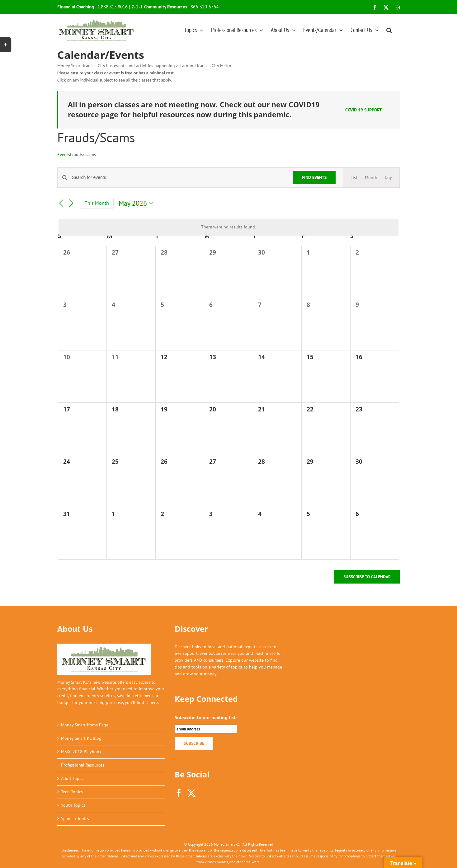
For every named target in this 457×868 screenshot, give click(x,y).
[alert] (228, 227)
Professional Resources (83, 765)
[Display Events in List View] (354, 178)
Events (64, 155)
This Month (97, 203)
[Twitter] (191, 793)
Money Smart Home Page (85, 725)
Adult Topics (73, 778)
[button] (389, 30)
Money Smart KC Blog (81, 738)
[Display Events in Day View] (388, 178)
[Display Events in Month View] (371, 178)
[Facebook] (179, 793)
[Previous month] (61, 204)
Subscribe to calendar (367, 577)
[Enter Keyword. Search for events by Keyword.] (179, 178)
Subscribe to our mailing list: (206, 717)
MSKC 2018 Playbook (81, 752)
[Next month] (71, 204)
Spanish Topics (75, 819)
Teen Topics (72, 792)
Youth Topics (73, 805)
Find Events (314, 177)
